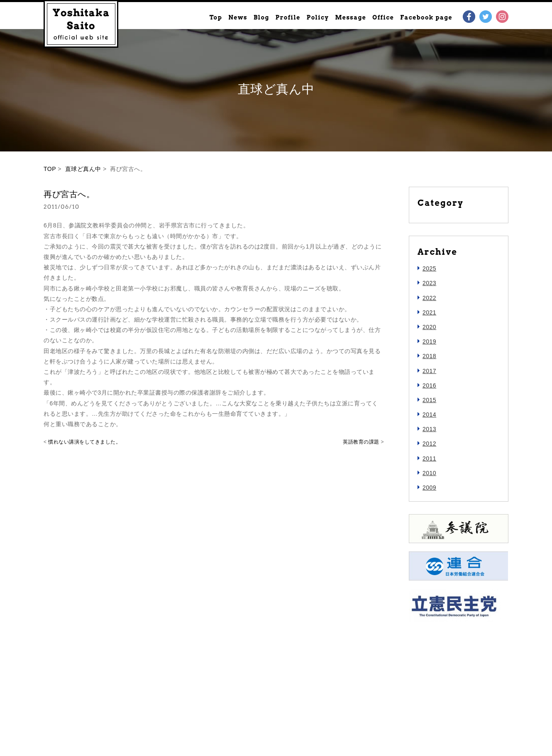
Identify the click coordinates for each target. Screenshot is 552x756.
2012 (429, 444)
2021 (429, 312)
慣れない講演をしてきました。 (84, 442)
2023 (429, 283)
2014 (429, 415)
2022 (429, 298)
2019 (429, 341)
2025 (429, 268)
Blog (261, 17)
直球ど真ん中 (83, 169)
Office (383, 17)
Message (350, 17)
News (238, 17)
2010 (429, 473)
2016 (429, 385)
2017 (429, 371)
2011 (429, 458)
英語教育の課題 (361, 442)
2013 (429, 429)
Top (216, 17)
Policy (318, 17)
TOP (50, 169)
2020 (429, 327)
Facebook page (426, 17)
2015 (429, 400)
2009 (429, 488)
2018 (429, 356)
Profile (288, 17)
